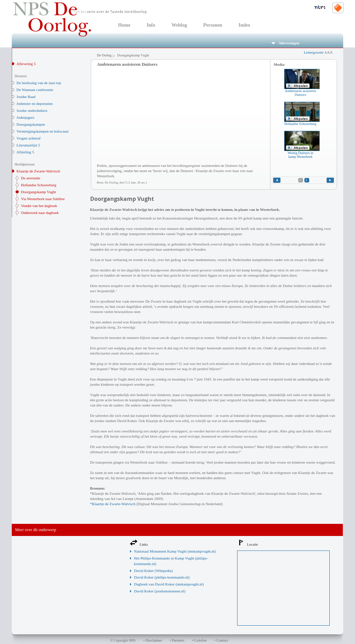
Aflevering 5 (26, 64)
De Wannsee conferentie (35, 90)
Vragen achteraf (29, 138)
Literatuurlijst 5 (28, 145)
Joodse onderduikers (32, 110)
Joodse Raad (26, 97)
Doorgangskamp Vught (39, 192)
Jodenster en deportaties (35, 104)
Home (124, 25)
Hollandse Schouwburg (39, 185)
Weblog (179, 25)
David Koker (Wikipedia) (154, 571)
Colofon (200, 640)
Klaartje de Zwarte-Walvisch (38, 171)
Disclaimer (154, 640)
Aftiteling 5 (25, 152)
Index (244, 25)
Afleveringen (285, 43)
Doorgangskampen (31, 124)
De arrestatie (31, 178)
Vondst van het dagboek (39, 206)
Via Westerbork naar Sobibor (43, 199)
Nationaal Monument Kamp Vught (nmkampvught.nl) (175, 551)
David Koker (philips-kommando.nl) (162, 577)
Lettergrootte (318, 52)
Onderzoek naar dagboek (40, 213)
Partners (178, 640)
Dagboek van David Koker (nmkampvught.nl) (169, 584)
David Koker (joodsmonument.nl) (160, 591)
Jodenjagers (26, 117)
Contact (222, 640)
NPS (132, 640)
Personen (213, 25)
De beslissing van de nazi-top (39, 83)
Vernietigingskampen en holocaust (43, 131)
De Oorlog (104, 55)
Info (151, 25)
